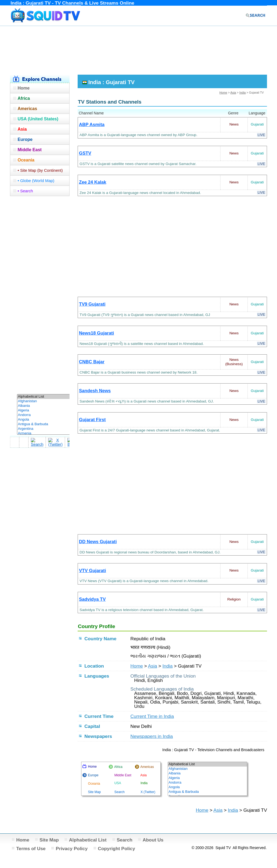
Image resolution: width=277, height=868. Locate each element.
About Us (153, 840)
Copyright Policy (117, 849)
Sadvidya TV (92, 599)
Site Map (49, 840)
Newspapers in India (152, 736)
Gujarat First (92, 420)
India (243, 93)
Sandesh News (95, 391)
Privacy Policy (72, 849)
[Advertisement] (138, 49)
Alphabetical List (88, 840)
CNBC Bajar (92, 362)
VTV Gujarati (93, 571)
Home (223, 93)
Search (125, 840)
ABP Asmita (92, 125)
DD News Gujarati (98, 542)
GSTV (85, 153)
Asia (233, 93)
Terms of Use (31, 849)
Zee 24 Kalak (93, 182)
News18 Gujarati (96, 333)
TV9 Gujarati (92, 304)
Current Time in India (152, 716)
